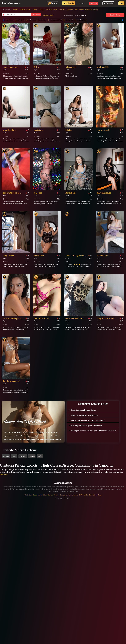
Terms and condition (40, 495)
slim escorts (43, 20)
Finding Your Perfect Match (25, 422)
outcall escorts (81, 20)
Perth (76, 10)
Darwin (41, 10)
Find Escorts (36, 15)
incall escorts (69, 20)
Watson (14, 456)
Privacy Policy (53, 495)
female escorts (32, 20)
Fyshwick (32, 456)
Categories (108, 3)
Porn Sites (93, 495)
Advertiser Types (72, 495)
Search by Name (115, 15)
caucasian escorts (8, 20)
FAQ (81, 495)
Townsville (88, 10)
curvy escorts (20, 20)
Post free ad (94, 3)
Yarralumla (23, 456)
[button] (122, 20)
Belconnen (6, 456)
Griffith (40, 456)
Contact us (28, 495)
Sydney (81, 10)
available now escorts (56, 20)
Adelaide (15, 10)
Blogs (100, 495)
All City (96, 10)
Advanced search (48, 15)
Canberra (35, 10)
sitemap (62, 495)
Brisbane (22, 10)
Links (86, 495)
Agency (82, 3)
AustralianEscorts (69, 15)
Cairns (28, 10)
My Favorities (69, 3)
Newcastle (70, 10)
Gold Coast (48, 10)
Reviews (52, 3)
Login (121, 3)
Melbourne (62, 10)
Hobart (55, 10)
